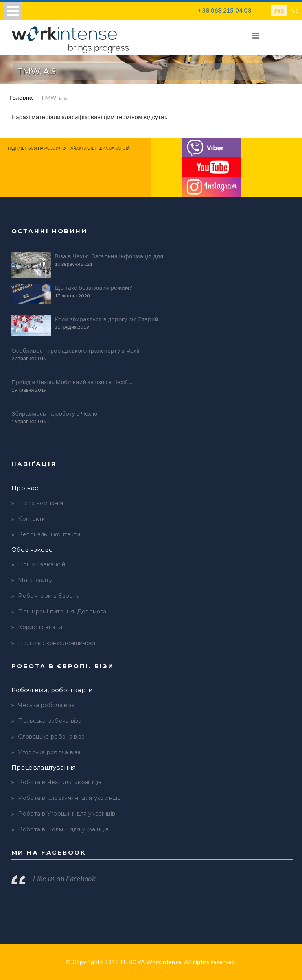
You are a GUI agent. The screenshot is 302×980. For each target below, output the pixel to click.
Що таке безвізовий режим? (93, 287)
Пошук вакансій (42, 564)
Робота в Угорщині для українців (67, 814)
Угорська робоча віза (49, 752)
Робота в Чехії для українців (60, 782)
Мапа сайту (35, 580)
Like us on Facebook (64, 879)
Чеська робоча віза (46, 705)
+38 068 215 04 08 (225, 10)
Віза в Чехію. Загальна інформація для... (111, 256)
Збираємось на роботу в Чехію (54, 413)
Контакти (32, 519)
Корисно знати (40, 627)
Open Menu (13, 11)
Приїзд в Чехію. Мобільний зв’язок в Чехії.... (72, 382)
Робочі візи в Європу (49, 596)
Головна (21, 98)
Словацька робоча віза (51, 737)
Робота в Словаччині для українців (69, 798)
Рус (293, 10)
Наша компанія (41, 503)
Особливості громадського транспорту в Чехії (75, 350)
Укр (279, 10)
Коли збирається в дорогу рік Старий (106, 319)
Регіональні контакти (49, 534)
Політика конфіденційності (58, 643)
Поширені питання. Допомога (62, 612)
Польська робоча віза (50, 721)
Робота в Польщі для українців (63, 829)
